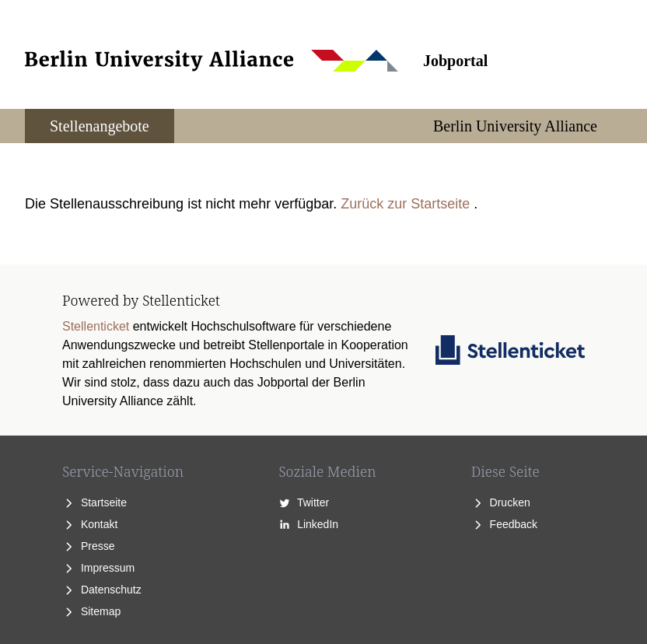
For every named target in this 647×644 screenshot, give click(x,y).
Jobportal (455, 61)
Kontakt (90, 524)
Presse (88, 546)
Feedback (504, 524)
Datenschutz (102, 590)
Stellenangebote (100, 126)
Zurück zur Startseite (405, 204)
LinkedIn (308, 524)
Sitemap (91, 611)
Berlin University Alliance (515, 126)
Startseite (94, 502)
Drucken (501, 502)
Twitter (304, 502)
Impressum (98, 568)
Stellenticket (96, 326)
